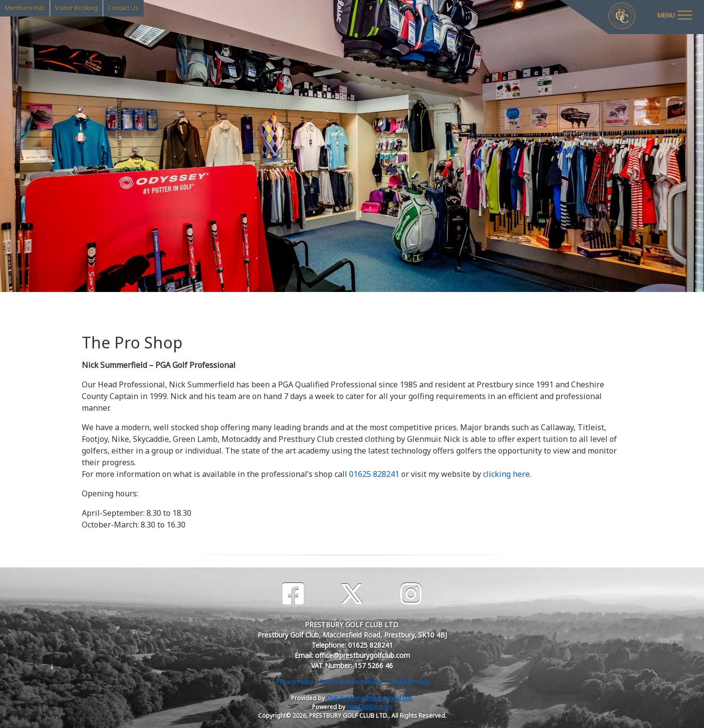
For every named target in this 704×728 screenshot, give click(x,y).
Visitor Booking (76, 8)
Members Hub (25, 8)
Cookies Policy (408, 682)
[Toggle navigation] (674, 15)
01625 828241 (374, 474)
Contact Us (123, 8)
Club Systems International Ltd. (370, 698)
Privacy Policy (295, 682)
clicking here (506, 474)
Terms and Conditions (351, 682)
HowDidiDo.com (369, 707)
